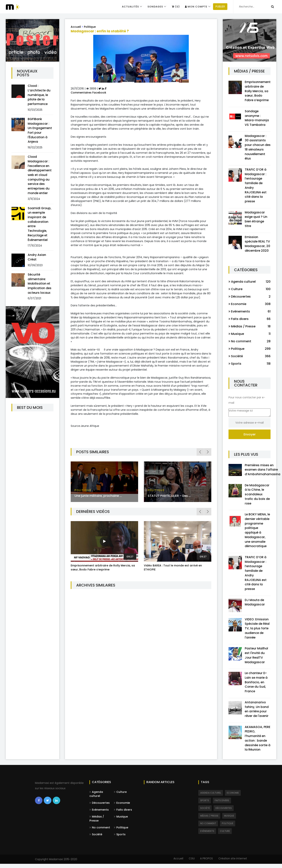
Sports (120, 839)
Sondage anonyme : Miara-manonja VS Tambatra (257, 118)
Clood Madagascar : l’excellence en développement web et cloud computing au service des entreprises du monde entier (40, 176)
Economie (122, 807)
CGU (191, 863)
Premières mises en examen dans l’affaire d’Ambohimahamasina (263, 471)
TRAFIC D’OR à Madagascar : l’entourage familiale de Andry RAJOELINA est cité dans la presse (256, 186)
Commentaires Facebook (88, 93)
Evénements (99, 814)
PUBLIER (217, 7)
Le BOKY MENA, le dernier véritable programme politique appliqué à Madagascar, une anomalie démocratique (258, 532)
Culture (120, 796)
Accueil (76, 27)
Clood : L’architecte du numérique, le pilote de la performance (39, 95)
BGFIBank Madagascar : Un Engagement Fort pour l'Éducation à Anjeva (40, 131)
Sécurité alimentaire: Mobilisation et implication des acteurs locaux (40, 285)
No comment (100, 832)
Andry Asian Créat (37, 259)
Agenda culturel (96, 798)
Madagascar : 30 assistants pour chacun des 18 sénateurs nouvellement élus (258, 148)
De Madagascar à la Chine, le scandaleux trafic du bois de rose (257, 496)
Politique (90, 27)
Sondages (152, 7)
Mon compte (193, 7)
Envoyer (250, 436)
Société (96, 839)
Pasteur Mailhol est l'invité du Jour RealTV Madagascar (257, 659)
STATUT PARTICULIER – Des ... (169, 496)
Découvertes (100, 807)
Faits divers (123, 814)
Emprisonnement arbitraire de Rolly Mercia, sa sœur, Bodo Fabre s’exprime (103, 567)
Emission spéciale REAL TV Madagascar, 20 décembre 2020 (258, 245)
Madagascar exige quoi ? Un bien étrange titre (256, 220)
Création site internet (233, 863)
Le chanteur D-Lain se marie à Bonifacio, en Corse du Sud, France (256, 686)
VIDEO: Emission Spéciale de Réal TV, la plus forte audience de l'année (258, 631)
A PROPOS (206, 863)
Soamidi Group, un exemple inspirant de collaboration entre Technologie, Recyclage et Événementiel (40, 225)
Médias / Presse (97, 823)
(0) (173, 7)
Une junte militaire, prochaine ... (99, 496)
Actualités (127, 7)
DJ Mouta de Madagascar (255, 605)
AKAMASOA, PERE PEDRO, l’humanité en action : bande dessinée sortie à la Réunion (258, 742)
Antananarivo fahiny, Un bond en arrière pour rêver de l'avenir (257, 713)
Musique (121, 821)
